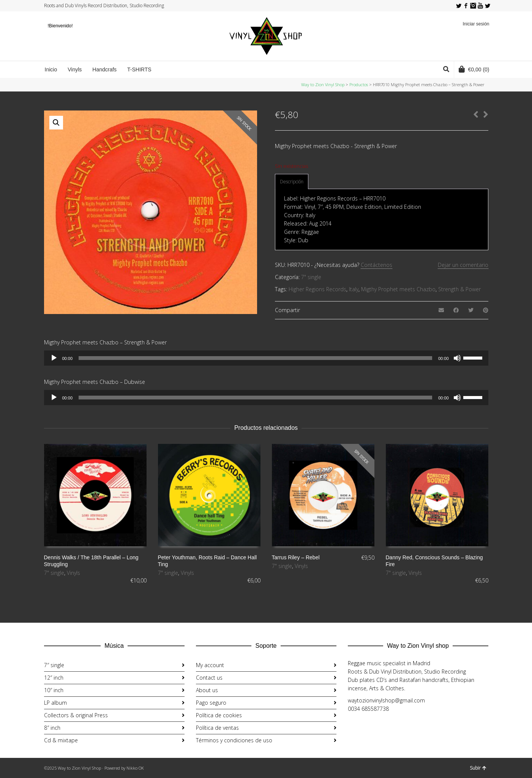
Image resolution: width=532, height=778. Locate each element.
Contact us (209, 678)
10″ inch (54, 690)
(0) (474, 69)
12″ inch (54, 678)
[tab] (292, 182)
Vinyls (73, 573)
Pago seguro (211, 703)
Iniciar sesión (476, 24)
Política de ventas (217, 728)
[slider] (255, 358)
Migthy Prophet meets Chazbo (398, 289)
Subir (478, 768)
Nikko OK (135, 768)
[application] (266, 358)
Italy (354, 289)
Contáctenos (377, 265)
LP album (55, 703)
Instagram (473, 6)
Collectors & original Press (76, 715)
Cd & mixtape (61, 740)
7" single (311, 277)
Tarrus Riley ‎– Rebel (296, 557)
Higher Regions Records (317, 289)
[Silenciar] (457, 358)
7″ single (54, 665)
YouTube (480, 6)
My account (210, 665)
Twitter (459, 6)
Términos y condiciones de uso (234, 740)
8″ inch (52, 728)
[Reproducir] (54, 358)
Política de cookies (219, 715)
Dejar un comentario (463, 265)
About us (207, 690)
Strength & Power (459, 289)
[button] (56, 123)
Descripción (292, 182)
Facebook (466, 6)
